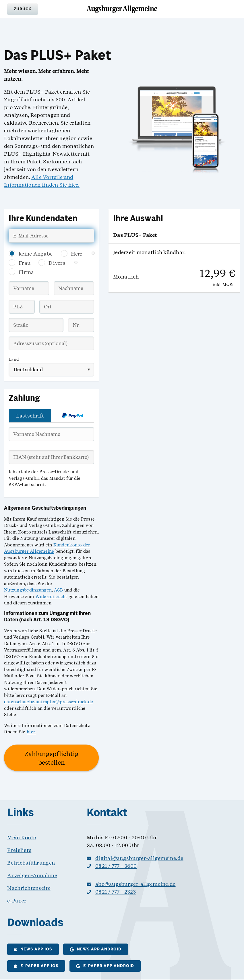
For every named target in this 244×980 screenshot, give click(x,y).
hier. (31, 732)
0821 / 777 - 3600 (116, 866)
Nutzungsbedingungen (28, 590)
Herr (77, 254)
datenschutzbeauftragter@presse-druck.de (49, 702)
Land (14, 359)
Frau (25, 263)
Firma (26, 272)
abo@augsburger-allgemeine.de (135, 884)
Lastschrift (30, 416)
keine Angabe (36, 254)
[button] (23, 9)
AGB (59, 590)
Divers (57, 263)
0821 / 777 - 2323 (116, 892)
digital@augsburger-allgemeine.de (139, 858)
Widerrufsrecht (51, 597)
